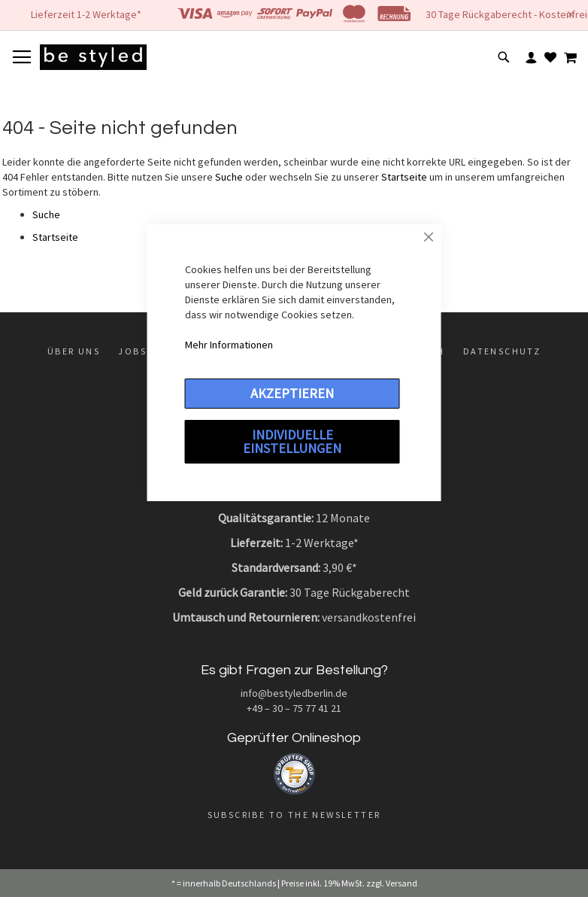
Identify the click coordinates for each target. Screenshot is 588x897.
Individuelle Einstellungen (292, 441)
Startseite (404, 177)
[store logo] (93, 57)
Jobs (132, 351)
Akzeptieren (292, 393)
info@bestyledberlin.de (294, 693)
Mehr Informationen (229, 345)
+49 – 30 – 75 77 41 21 (294, 708)
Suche (229, 177)
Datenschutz (502, 351)
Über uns (74, 351)
